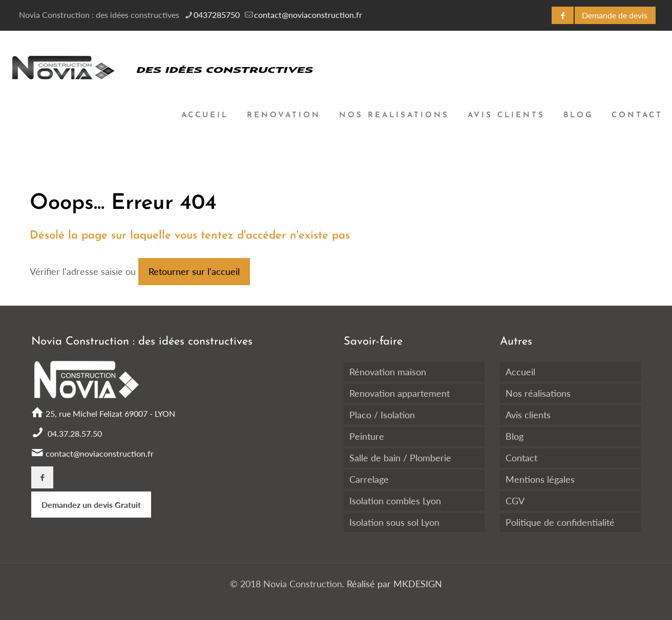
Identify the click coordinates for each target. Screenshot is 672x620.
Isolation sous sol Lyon (394, 522)
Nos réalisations (538, 393)
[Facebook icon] (563, 15)
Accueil (520, 372)
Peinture (367, 436)
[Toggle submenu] (284, 172)
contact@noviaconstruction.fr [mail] (308, 15)
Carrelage (369, 479)
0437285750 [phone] (217, 15)
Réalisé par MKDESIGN (393, 584)
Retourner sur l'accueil (194, 271)
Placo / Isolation (382, 415)
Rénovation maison (388, 372)
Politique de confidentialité (560, 522)
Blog (514, 436)
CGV (515, 501)
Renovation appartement (400, 393)
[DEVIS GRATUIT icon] (615, 15)
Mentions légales (540, 479)
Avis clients (528, 415)
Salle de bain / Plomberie (400, 458)
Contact (521, 458)
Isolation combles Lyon (395, 501)
